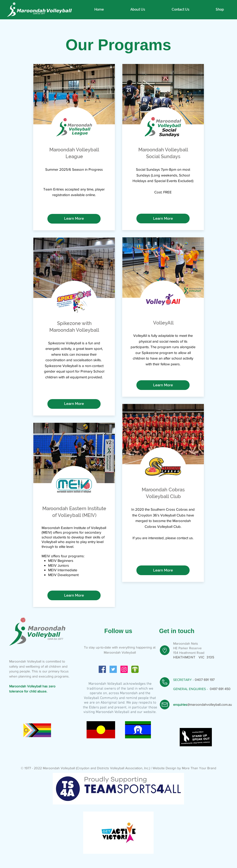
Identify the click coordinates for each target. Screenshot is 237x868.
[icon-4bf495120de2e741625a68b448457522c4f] (135, 669)
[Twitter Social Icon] (113, 669)
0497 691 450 (220, 689)
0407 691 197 (205, 680)
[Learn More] (74, 219)
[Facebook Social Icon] (102, 669)
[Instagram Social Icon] (124, 669)
